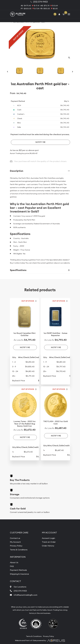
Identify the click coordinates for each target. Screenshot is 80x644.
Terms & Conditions (19, 550)
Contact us (15, 538)
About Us (14, 562)
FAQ (12, 566)
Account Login (48, 538)
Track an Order (49, 542)
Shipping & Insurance (19, 574)
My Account (15, 542)
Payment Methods (18, 570)
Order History (48, 546)
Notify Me (40, 142)
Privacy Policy (16, 546)
